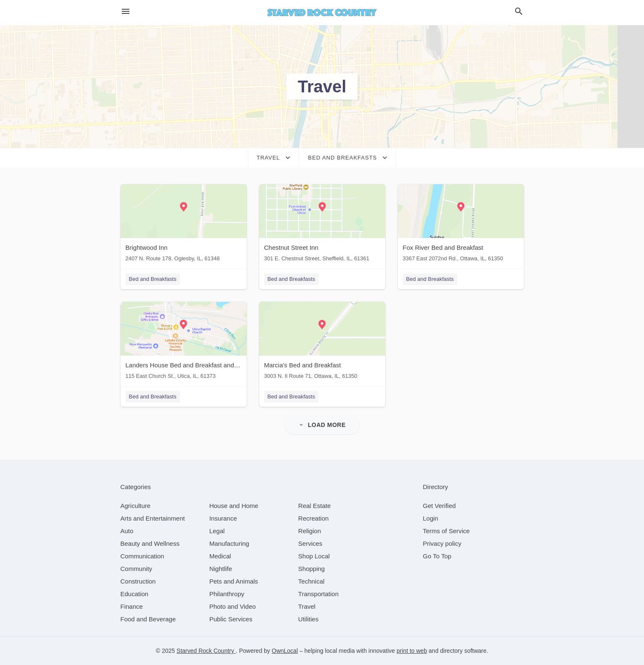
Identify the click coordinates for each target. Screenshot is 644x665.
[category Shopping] (311, 569)
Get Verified (439, 506)
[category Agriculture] (136, 506)
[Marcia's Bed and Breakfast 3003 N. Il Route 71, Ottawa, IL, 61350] (322, 342)
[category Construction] (138, 581)
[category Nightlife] (221, 569)
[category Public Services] (231, 619)
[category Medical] (220, 556)
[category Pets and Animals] (234, 581)
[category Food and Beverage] (148, 619)
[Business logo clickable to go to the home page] (322, 13)
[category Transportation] (318, 594)
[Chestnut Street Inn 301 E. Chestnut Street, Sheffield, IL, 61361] (322, 225)
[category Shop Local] (314, 556)
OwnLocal (285, 651)
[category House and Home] (234, 506)
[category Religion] (310, 531)
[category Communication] (142, 556)
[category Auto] (127, 531)
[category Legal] (217, 531)
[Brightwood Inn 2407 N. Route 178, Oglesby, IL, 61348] (184, 225)
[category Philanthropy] (227, 594)
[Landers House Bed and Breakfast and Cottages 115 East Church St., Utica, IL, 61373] (184, 342)
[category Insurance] (223, 518)
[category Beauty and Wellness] (150, 543)
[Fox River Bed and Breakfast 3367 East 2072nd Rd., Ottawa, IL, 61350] (461, 225)
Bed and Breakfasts (153, 279)
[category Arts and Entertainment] (153, 518)
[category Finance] (132, 606)
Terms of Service (447, 531)
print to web (412, 651)
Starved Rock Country (206, 651)
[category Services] (310, 543)
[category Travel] (307, 606)
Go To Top (437, 556)
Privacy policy (442, 543)
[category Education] (135, 594)
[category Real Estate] (315, 506)
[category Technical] (311, 581)
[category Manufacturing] (229, 543)
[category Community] (137, 569)
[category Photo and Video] (233, 606)
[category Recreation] (314, 518)
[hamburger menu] (126, 12)
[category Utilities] (308, 619)
